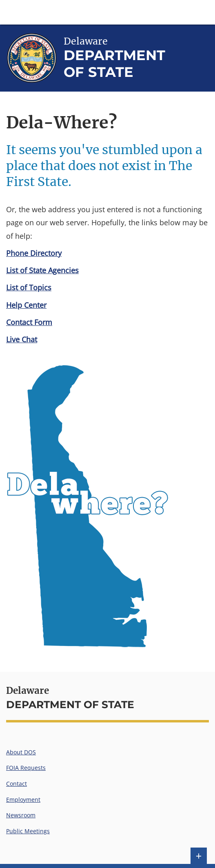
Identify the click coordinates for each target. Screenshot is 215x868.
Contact (17, 784)
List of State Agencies (42, 270)
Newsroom (21, 815)
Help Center (26, 305)
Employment (23, 800)
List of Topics (29, 287)
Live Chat (22, 339)
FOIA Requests (26, 768)
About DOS (21, 752)
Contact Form (29, 322)
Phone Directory (34, 253)
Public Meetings (28, 831)
